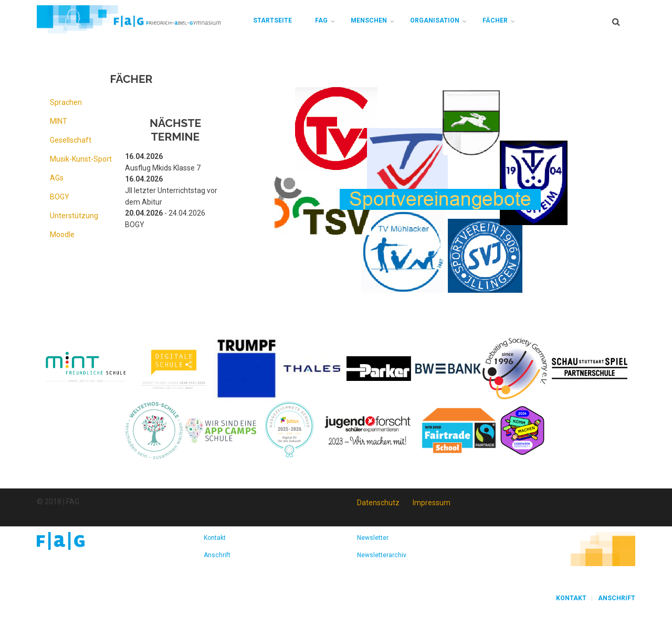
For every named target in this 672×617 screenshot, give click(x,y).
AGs (57, 178)
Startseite (272, 20)
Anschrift (217, 555)
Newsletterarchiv (382, 555)
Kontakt (215, 538)
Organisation (435, 20)
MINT (59, 121)
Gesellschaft (71, 140)
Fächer (495, 20)
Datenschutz (378, 503)
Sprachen (66, 102)
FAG (321, 20)
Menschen (369, 20)
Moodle (62, 235)
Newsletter (373, 538)
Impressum (432, 503)
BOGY (60, 197)
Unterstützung (74, 216)
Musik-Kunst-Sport (81, 159)
